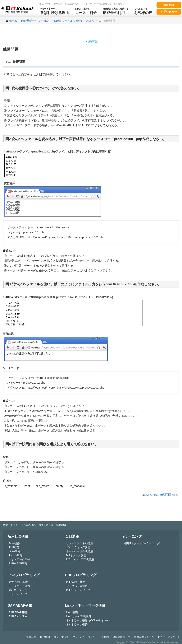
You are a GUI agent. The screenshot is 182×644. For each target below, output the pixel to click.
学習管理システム (144, 637)
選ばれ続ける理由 (55, 11)
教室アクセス (10, 525)
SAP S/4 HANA (18, 616)
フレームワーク (18, 594)
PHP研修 (14, 547)
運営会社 (31, 637)
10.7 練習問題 (90, 42)
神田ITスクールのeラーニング (142, 543)
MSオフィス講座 (76, 555)
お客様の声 (143, 11)
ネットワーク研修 (19, 559)
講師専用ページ (121, 637)
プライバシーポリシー (85, 637)
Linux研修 (14, 551)
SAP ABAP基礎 (18, 612)
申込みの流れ (28, 525)
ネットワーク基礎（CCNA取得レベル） (90, 620)
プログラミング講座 (78, 547)
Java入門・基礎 (18, 582)
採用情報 (45, 637)
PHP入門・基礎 (76, 582)
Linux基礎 (72, 612)
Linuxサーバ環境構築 (79, 616)
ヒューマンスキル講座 (80, 543)
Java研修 (14, 543)
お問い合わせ (169, 12)
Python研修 (16, 555)
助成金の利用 (116, 11)
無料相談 (169, 5)
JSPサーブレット (19, 590)
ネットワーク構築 (77, 624)
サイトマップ (61, 637)
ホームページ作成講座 (80, 551)
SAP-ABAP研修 (18, 563)
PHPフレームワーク (78, 590)
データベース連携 (19, 586)
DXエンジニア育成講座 (80, 559)
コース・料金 (86, 11)
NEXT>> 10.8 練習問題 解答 (160, 495)
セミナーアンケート (169, 637)
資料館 (105, 637)
